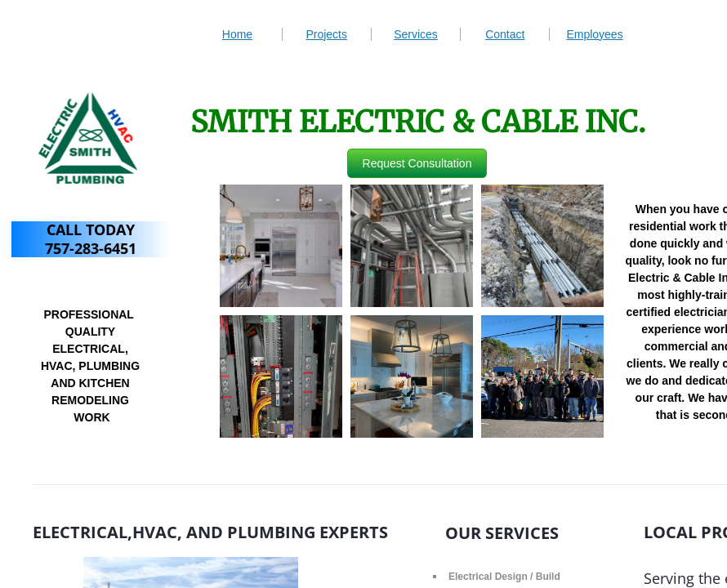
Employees (594, 34)
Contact (505, 34)
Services (416, 34)
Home (237, 34)
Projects (326, 34)
